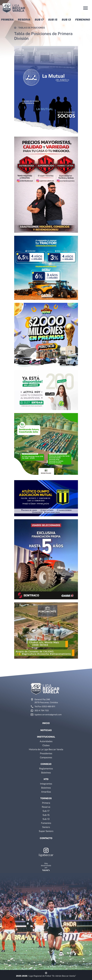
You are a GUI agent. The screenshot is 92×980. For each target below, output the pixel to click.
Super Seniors (46, 831)
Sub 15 (46, 815)
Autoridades (46, 741)
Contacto (46, 838)
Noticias (46, 730)
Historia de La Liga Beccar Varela (46, 749)
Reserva (46, 807)
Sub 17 (46, 811)
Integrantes (46, 784)
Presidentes (46, 753)
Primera (46, 803)
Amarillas (46, 792)
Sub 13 (46, 819)
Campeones (46, 757)
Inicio (46, 723)
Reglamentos (46, 769)
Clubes (46, 745)
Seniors (46, 827)
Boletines (46, 773)
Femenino (46, 823)
